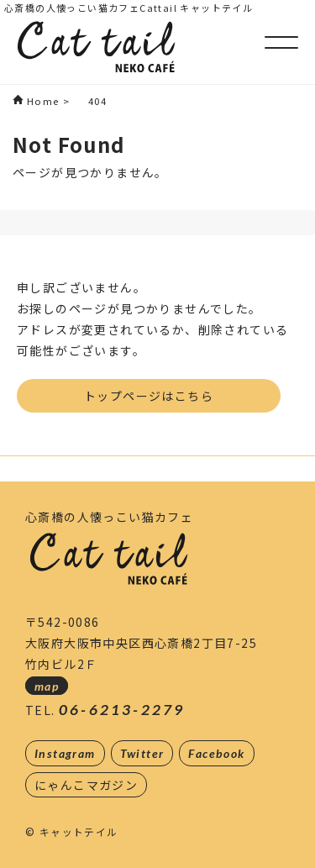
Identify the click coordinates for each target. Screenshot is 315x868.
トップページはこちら (149, 396)
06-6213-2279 (122, 710)
